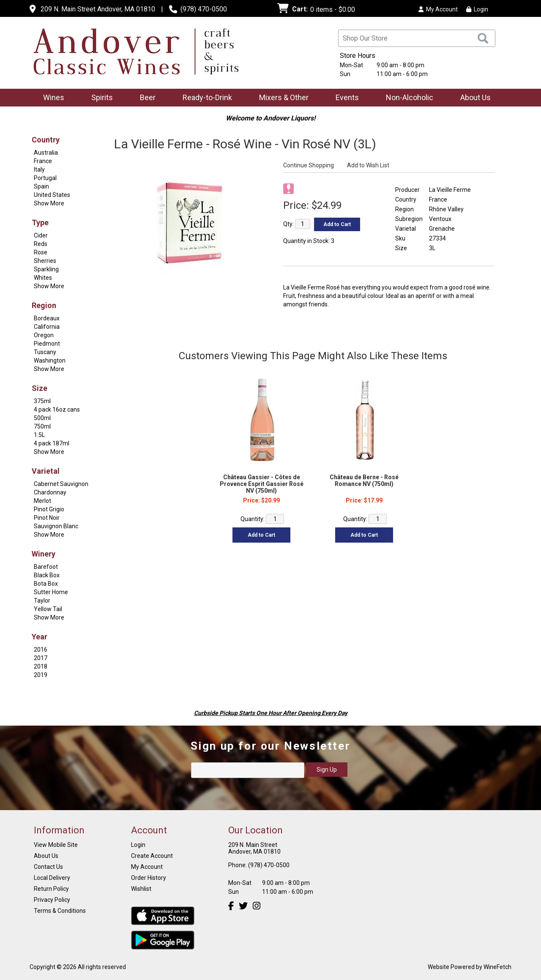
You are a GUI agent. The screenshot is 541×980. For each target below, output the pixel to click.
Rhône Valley (446, 209)
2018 (41, 666)
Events (347, 97)
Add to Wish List (368, 165)
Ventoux (440, 219)
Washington (50, 360)
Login (477, 9)
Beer (145, 98)
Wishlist (141, 889)
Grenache (442, 229)
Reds (41, 244)
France (43, 161)
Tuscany (45, 352)
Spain (41, 186)
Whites (43, 278)
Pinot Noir (47, 518)
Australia (46, 153)
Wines (51, 98)
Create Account (152, 856)
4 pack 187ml (52, 443)
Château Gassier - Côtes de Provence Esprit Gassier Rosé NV (262, 484)
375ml (42, 401)
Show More (49, 203)
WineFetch (497, 967)
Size (40, 388)
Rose (41, 252)
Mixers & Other (281, 98)
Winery (44, 554)
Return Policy (51, 889)
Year (40, 637)
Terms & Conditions (60, 911)
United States (52, 195)
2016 (41, 650)
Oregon (44, 335)
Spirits (99, 98)
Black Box (47, 575)
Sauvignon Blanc (56, 526)
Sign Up (327, 770)
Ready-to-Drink (205, 98)
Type (40, 222)
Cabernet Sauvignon (61, 484)
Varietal (46, 471)
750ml (42, 426)
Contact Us (48, 867)
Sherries (45, 261)
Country (46, 140)
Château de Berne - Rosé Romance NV (364, 480)
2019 (41, 675)
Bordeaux (47, 318)
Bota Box (46, 584)
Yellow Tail (48, 609)
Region (44, 305)
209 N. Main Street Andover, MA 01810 (98, 9)
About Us (473, 98)
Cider (41, 235)
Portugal (45, 178)
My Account (147, 867)
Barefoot (46, 567)
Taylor (42, 601)
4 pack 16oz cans (57, 409)
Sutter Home (51, 592)
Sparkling (46, 269)
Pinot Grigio (49, 509)
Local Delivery (52, 878)
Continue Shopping (309, 165)
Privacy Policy (52, 900)
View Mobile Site (56, 845)
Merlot (42, 501)
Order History (149, 878)
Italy (39, 169)
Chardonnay (50, 492)
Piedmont (47, 344)
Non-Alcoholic (407, 98)
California (47, 327)
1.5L (39, 435)
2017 (41, 658)
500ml (42, 418)
